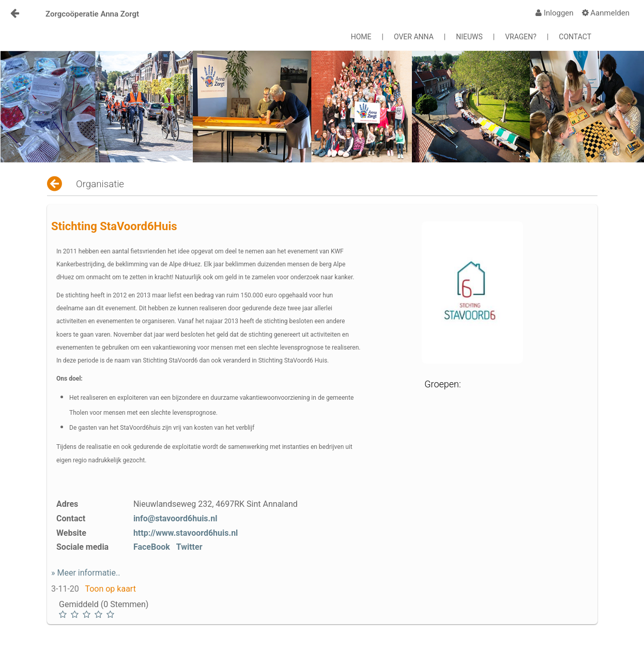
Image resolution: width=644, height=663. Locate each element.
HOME (361, 37)
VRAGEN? (521, 37)
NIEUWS (469, 37)
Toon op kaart (110, 589)
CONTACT (575, 37)
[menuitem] (554, 13)
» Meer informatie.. (86, 573)
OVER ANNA (414, 37)
